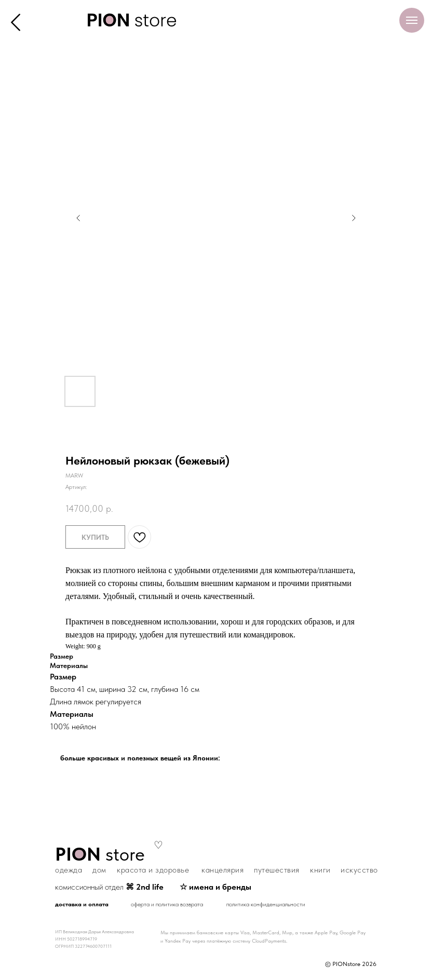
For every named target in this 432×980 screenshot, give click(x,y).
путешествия (277, 870)
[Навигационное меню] (412, 20)
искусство (359, 870)
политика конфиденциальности (266, 904)
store (100, 854)
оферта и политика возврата (167, 904)
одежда (69, 870)
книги (320, 870)
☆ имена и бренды (215, 887)
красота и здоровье (153, 870)
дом (99, 870)
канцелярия (222, 870)
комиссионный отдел (109, 887)
